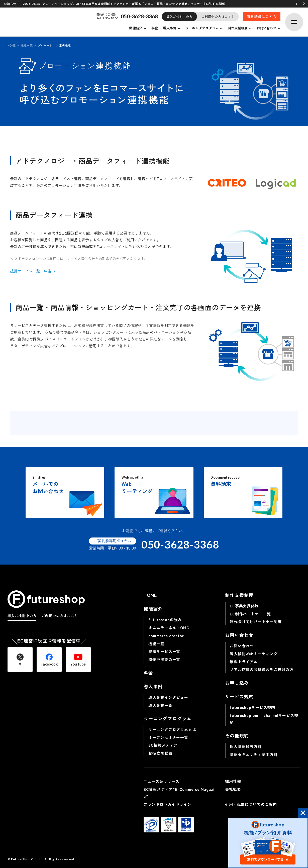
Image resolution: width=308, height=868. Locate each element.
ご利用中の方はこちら (218, 16)
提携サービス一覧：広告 (31, 271)
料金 (155, 28)
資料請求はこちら (262, 17)
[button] (296, 4)
